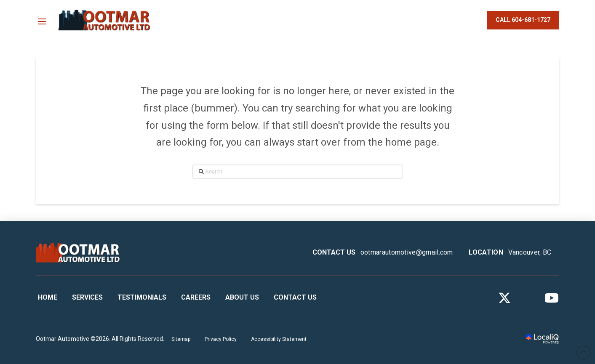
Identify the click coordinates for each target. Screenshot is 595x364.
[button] (42, 21)
